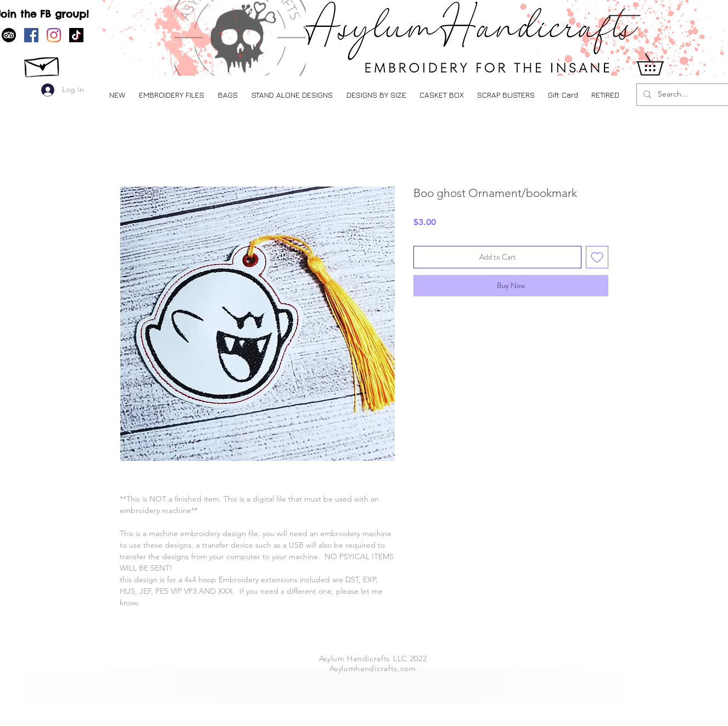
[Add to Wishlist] (597, 257)
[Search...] (685, 95)
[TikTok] (76, 35)
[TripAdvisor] (9, 35)
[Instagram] (54, 35)
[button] (171, 95)
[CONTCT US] (43, 64)
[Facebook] (31, 35)
